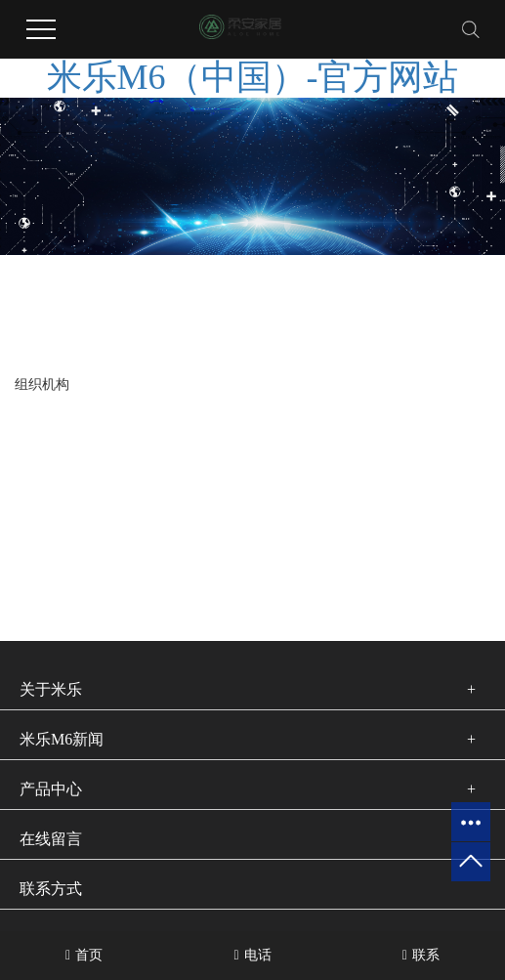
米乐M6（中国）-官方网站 (253, 77)
